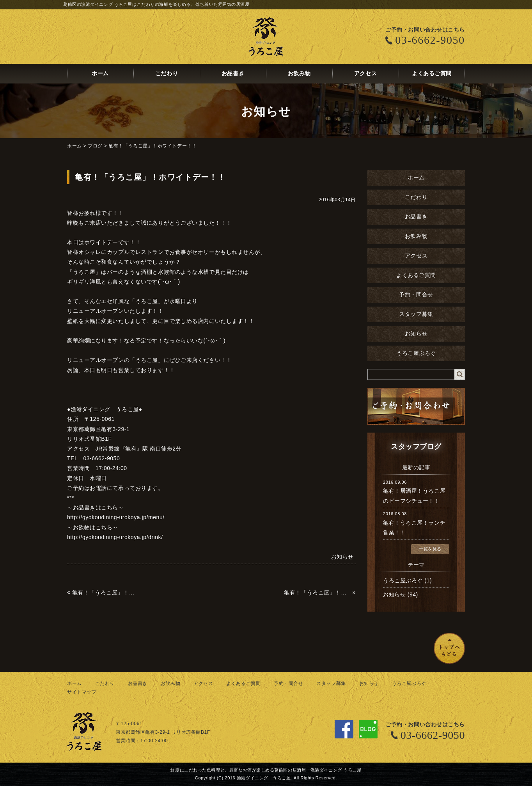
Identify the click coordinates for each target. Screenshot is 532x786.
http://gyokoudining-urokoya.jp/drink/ (115, 537)
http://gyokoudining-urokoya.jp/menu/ (116, 517)
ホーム (100, 74)
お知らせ (416, 334)
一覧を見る (430, 549)
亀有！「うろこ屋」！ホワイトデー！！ (153, 146)
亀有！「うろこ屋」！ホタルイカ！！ (106, 593)
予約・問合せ (416, 295)
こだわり (167, 74)
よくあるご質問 (432, 74)
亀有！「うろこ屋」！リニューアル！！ (317, 593)
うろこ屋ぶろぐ (416, 353)
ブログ (95, 146)
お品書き (233, 74)
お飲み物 (299, 74)
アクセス (365, 74)
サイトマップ (82, 692)
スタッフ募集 (416, 314)
